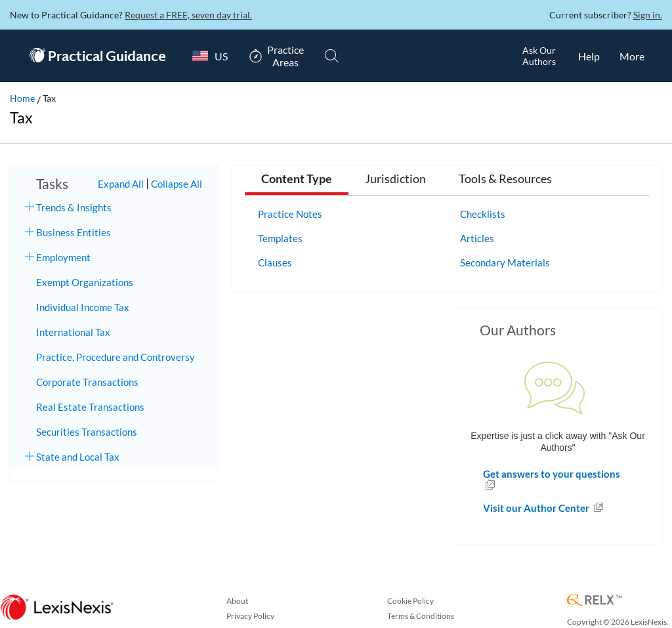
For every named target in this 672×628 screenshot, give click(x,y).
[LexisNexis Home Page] (57, 608)
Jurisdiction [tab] (395, 179)
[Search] (332, 56)
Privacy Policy (250, 616)
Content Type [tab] (297, 179)
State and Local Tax (78, 457)
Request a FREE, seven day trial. (188, 15)
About (237, 601)
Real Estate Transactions (90, 407)
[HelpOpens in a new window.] (589, 56)
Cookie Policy (410, 601)
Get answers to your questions (552, 474)
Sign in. (648, 15)
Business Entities (73, 232)
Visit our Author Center (537, 508)
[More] (632, 56)
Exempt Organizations (85, 282)
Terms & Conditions (421, 616)
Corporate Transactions (87, 382)
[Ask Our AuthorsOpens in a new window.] (539, 56)
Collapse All (177, 184)
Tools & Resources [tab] (505, 179)
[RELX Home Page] (594, 601)
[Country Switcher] (207, 56)
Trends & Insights (74, 207)
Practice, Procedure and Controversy (115, 357)
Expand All (121, 184)
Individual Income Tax (83, 307)
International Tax (73, 332)
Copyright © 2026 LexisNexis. (618, 622)
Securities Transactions (87, 432)
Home (22, 98)
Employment (63, 257)
